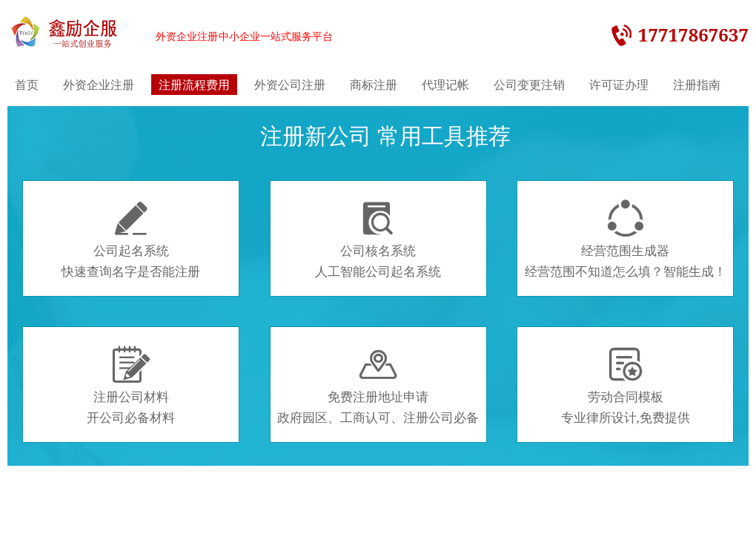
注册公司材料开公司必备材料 (131, 386)
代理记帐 (445, 85)
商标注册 (374, 85)
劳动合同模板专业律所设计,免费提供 (626, 386)
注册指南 (697, 85)
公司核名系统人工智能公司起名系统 (378, 240)
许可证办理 (619, 85)
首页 (27, 85)
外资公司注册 (290, 85)
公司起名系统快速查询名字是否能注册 (131, 240)
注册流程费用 (194, 85)
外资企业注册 (99, 85)
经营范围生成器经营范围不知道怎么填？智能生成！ (626, 240)
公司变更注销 (529, 85)
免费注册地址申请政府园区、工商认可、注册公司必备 (378, 386)
